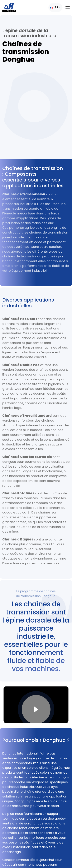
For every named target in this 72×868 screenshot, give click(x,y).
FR (54, 7)
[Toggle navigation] (68, 7)
